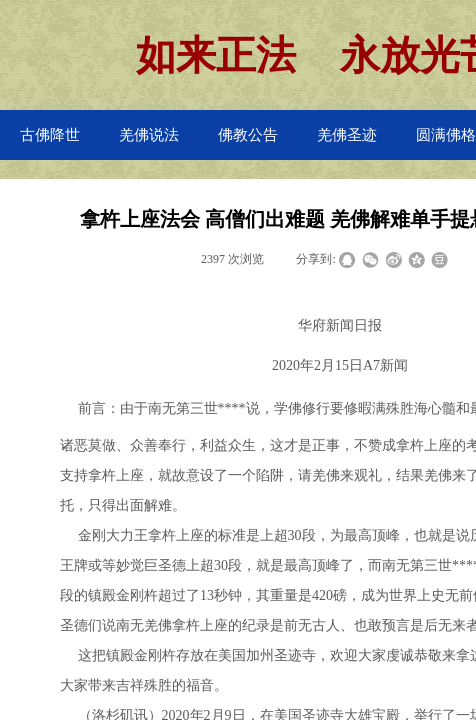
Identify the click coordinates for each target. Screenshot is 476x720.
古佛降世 (50, 135)
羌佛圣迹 (347, 135)
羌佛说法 (149, 135)
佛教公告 (248, 135)
